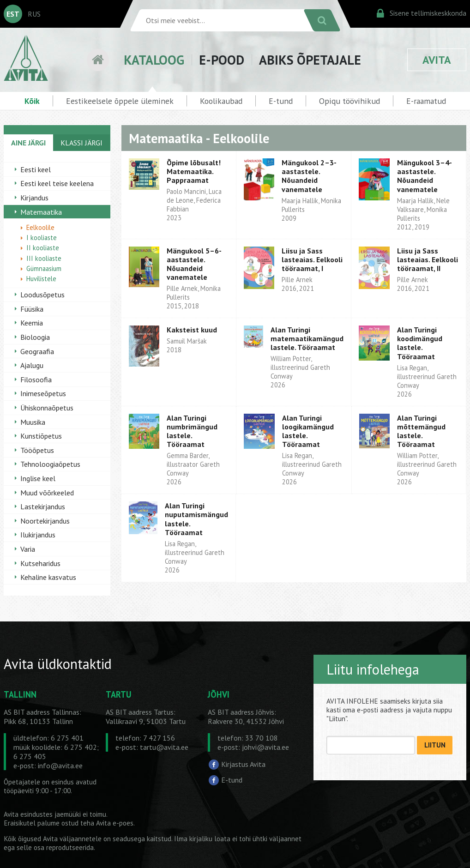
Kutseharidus (40, 563)
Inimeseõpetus (43, 393)
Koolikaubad (221, 101)
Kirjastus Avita (243, 764)
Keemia (32, 323)
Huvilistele (41, 279)
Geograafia (37, 351)
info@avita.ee (60, 766)
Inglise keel (38, 478)
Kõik (32, 101)
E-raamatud (426, 101)
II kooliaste (43, 248)
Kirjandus (34, 198)
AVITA (437, 60)
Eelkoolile (40, 227)
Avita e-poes (115, 823)
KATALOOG (154, 60)
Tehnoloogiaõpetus (50, 464)
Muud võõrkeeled (47, 493)
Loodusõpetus (42, 295)
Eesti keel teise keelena (57, 183)
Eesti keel (36, 169)
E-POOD (222, 60)
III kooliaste (44, 258)
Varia (28, 549)
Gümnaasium (44, 268)
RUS (34, 14)
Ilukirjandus (38, 535)
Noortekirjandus (45, 521)
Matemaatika (41, 212)
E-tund (281, 101)
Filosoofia (36, 380)
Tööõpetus (37, 450)
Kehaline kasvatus (48, 577)
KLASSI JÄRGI (81, 143)
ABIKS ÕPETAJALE (310, 60)
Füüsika (32, 309)
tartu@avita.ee (164, 747)
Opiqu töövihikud (349, 101)
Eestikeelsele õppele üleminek (120, 101)
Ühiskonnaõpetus (47, 408)
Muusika (33, 422)
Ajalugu (32, 365)
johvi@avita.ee (265, 747)
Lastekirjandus (43, 506)
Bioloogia (35, 337)
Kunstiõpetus (41, 436)
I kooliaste (42, 238)
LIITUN (435, 745)
